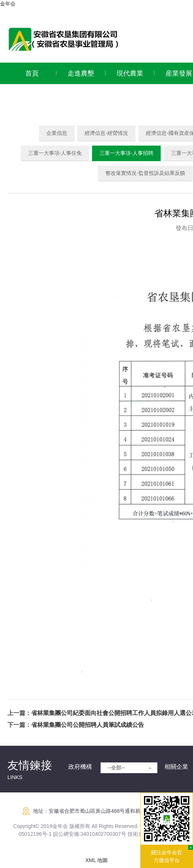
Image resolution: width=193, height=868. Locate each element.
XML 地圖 (96, 860)
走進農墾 (81, 73)
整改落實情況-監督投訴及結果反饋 (145, 173)
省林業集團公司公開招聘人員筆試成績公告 (88, 725)
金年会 (8, 4)
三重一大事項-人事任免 (55, 153)
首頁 (32, 73)
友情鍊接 (30, 765)
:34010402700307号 (103, 834)
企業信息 (57, 133)
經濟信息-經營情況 (106, 133)
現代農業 (130, 73)
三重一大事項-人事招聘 (126, 153)
